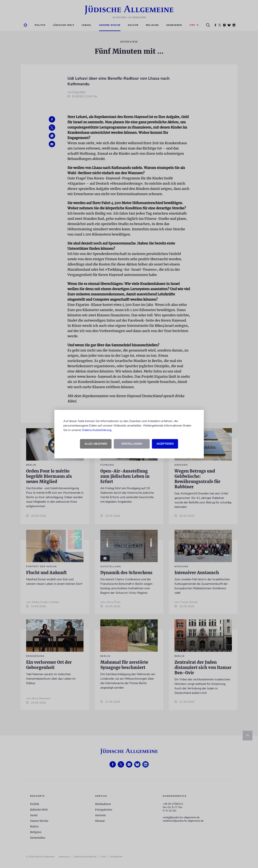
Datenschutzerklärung (97, 430)
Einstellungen (132, 444)
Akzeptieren (165, 444)
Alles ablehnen (96, 444)
